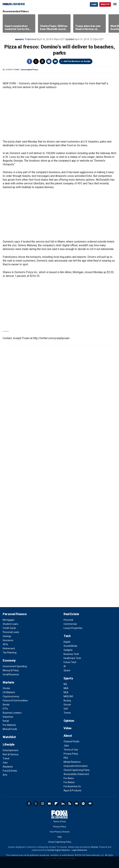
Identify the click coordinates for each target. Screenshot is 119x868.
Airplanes (8, 767)
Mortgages (9, 620)
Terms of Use (71, 750)
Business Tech (71, 654)
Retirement (9, 648)
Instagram (43, 804)
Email (55, 61)
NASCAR (68, 696)
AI (65, 666)
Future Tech (70, 662)
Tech (67, 636)
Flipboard (56, 804)
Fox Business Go (72, 786)
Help (59, 837)
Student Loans (11, 624)
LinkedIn (63, 804)
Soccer (67, 705)
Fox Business (14, 4)
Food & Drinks (10, 771)
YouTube (49, 804)
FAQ (66, 758)
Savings (7, 636)
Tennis (67, 713)
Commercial (70, 624)
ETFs (5, 709)
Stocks (6, 688)
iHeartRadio (90, 804)
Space (67, 670)
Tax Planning (10, 653)
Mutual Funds (10, 729)
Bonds (6, 705)
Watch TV (105, 4)
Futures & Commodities (15, 700)
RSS (70, 804)
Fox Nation (69, 782)
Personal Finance (15, 614)
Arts (5, 775)
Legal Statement (79, 850)
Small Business (11, 674)
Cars (5, 763)
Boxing (67, 700)
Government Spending (15, 666)
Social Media (70, 646)
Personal (68, 620)
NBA (66, 688)
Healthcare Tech (72, 658)
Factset (94, 847)
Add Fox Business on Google (77, 61)
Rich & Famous (11, 754)
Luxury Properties (73, 628)
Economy (9, 660)
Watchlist (9, 737)
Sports (68, 678)
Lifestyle (9, 744)
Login (94, 4)
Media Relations (72, 762)
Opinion (69, 721)
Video (68, 728)
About (68, 736)
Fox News (69, 778)
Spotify (83, 804)
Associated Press (30, 70)
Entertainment (11, 750)
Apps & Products (72, 790)
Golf (66, 709)
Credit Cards (9, 628)
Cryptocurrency (11, 696)
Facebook (29, 61)
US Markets (9, 692)
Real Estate (71, 614)
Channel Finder (72, 741)
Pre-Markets (9, 725)
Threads (42, 61)
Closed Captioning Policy (77, 770)
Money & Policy (11, 670)
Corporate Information (76, 766)
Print (49, 61)
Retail (6, 721)
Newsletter (76, 804)
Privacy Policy (71, 754)
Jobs (66, 746)
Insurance (8, 640)
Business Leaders (12, 713)
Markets (19, 40)
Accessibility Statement (76, 774)
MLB (66, 692)
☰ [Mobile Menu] (115, 4)
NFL (66, 684)
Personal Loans (11, 632)
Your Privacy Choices (60, 832)
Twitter (36, 61)
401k (5, 644)
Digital (67, 642)
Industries (8, 717)
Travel (6, 758)
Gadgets (68, 650)
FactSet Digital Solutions (59, 850)
